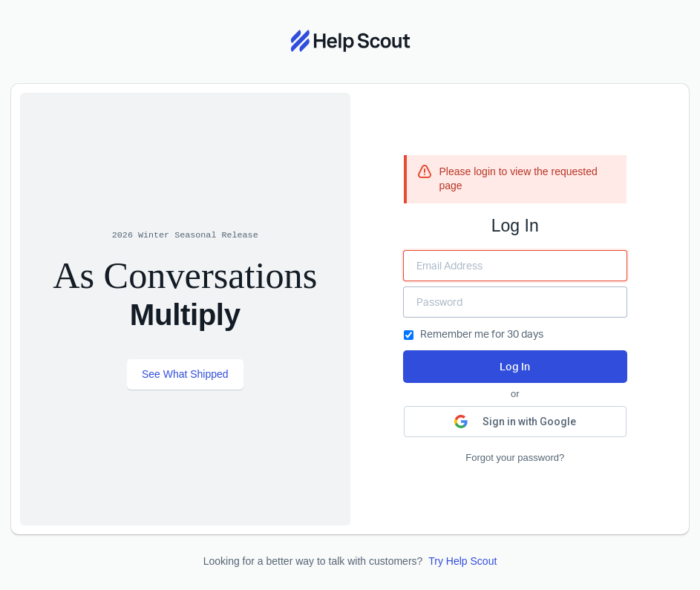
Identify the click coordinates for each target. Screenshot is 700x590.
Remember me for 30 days (474, 334)
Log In (515, 366)
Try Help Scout (462, 561)
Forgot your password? (515, 458)
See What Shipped (185, 374)
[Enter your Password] (516, 302)
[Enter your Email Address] (516, 266)
